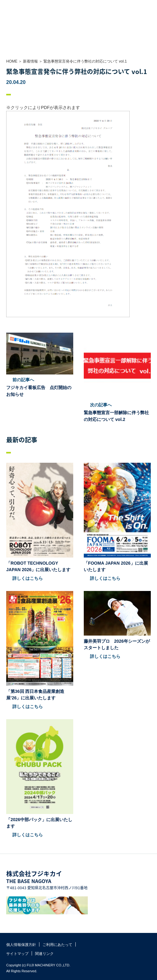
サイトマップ (17, 954)
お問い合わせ (138, 6)
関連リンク (44, 954)
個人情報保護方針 (21, 945)
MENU (151, 6)
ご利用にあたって (57, 945)
